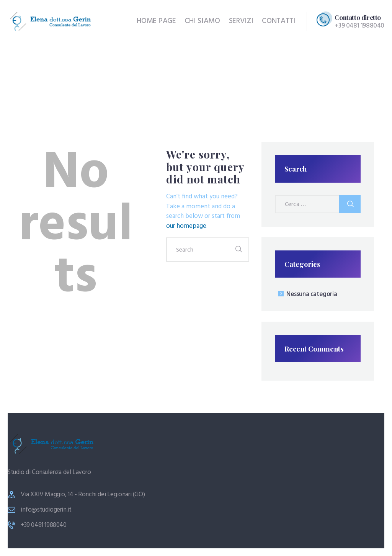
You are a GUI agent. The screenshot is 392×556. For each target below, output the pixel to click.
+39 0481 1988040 (44, 525)
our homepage (186, 226)
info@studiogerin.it (46, 510)
